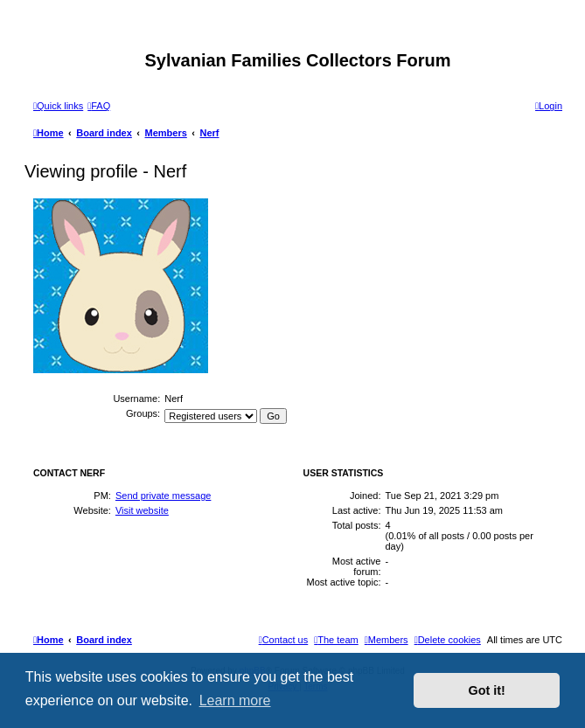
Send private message (163, 496)
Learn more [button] (235, 700)
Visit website (142, 510)
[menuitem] (99, 106)
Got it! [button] (487, 690)
